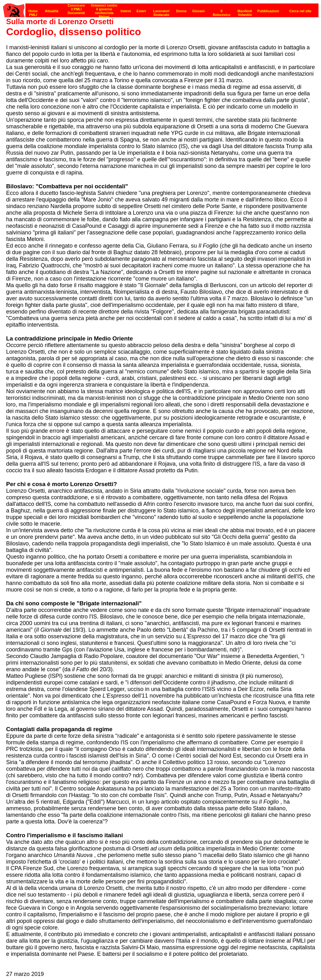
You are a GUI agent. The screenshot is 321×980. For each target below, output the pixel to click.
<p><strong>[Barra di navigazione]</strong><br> (161, 9)
